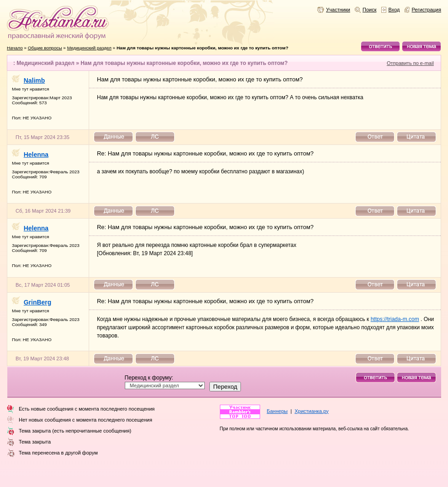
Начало (15, 48)
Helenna (36, 155)
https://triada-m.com (395, 319)
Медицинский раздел (89, 48)
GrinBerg (37, 302)
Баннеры (277, 411)
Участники (338, 10)
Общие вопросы (45, 48)
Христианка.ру (311, 411)
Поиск (370, 10)
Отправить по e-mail (410, 63)
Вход (394, 10)
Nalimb (34, 80)
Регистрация (427, 10)
